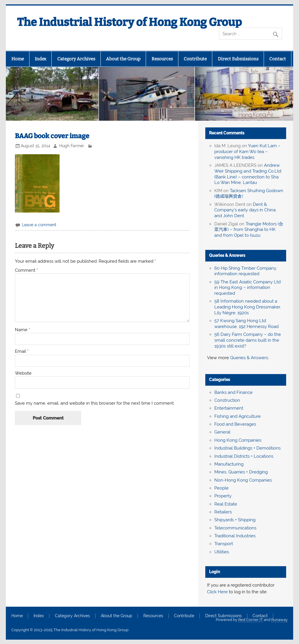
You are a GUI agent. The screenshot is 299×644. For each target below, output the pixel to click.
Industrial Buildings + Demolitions (247, 448)
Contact (278, 59)
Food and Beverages (235, 424)
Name (22, 330)
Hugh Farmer (72, 146)
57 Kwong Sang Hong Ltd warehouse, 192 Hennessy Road (246, 324)
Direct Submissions (238, 59)
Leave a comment (39, 225)
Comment (26, 270)
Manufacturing (229, 464)
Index (40, 59)
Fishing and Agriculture (238, 416)
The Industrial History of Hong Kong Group (129, 22)
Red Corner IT (251, 620)
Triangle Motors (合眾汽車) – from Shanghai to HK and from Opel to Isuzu (249, 230)
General (222, 432)
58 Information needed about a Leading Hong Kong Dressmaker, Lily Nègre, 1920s (248, 307)
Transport (224, 544)
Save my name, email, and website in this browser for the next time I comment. (95, 403)
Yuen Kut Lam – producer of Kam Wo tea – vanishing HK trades (247, 152)
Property (223, 496)
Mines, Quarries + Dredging (241, 472)
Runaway (279, 620)
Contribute (195, 59)
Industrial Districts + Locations (244, 456)
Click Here (217, 592)
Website (23, 373)
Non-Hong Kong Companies (243, 480)
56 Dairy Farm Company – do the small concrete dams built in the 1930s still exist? (248, 340)
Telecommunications (235, 528)
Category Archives (76, 59)
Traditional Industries (235, 536)
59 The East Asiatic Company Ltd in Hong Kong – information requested (247, 288)
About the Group (123, 59)
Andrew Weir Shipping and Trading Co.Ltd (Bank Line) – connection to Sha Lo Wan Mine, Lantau (248, 174)
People (221, 488)
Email (22, 351)
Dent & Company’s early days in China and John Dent (245, 210)
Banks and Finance (233, 392)
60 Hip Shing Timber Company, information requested (246, 271)
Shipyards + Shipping (235, 520)
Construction (227, 400)
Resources (162, 59)
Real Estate (226, 504)
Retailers (223, 512)
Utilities (222, 552)
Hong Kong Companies (238, 440)
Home (18, 59)
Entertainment (229, 408)
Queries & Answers (227, 255)
